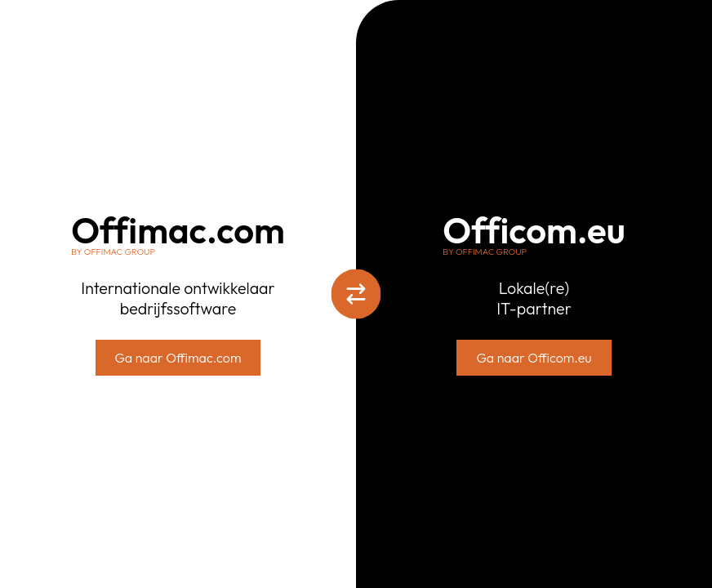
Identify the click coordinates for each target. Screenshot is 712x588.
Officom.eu (534, 235)
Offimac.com (178, 235)
